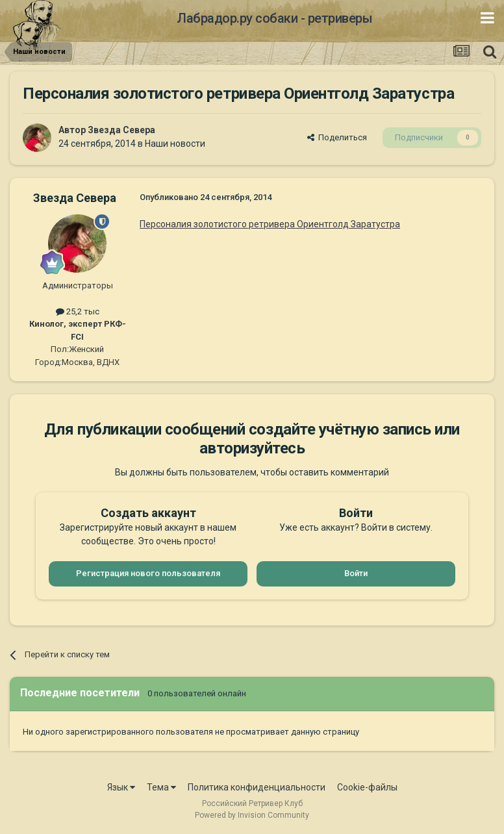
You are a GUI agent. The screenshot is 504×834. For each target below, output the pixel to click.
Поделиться (337, 137)
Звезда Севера (121, 130)
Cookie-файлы (367, 787)
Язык (121, 787)
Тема (161, 787)
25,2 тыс (78, 311)
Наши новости (175, 144)
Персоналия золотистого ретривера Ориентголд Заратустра (270, 224)
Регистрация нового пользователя (148, 573)
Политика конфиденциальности (257, 787)
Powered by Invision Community (252, 815)
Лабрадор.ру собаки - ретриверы (274, 18)
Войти (356, 573)
